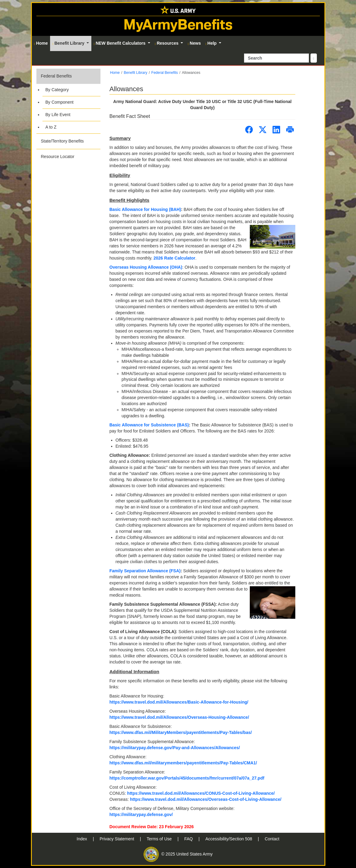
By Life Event (58, 115)
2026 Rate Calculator (175, 258)
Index (83, 839)
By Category (57, 90)
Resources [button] (167, 43)
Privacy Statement (117, 839)
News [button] (194, 43)
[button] (68, 101)
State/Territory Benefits (63, 141)
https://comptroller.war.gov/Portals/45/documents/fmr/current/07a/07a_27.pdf (187, 778)
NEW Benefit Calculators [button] (120, 43)
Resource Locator (58, 157)
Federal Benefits (56, 76)
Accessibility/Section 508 (229, 839)
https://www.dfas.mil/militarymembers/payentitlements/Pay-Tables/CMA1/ (183, 763)
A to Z (51, 127)
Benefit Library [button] (69, 43)
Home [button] (41, 43)
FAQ (189, 839)
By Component (60, 102)
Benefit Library (136, 73)
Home (115, 73)
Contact (272, 839)
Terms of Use (160, 839)
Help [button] (212, 43)
